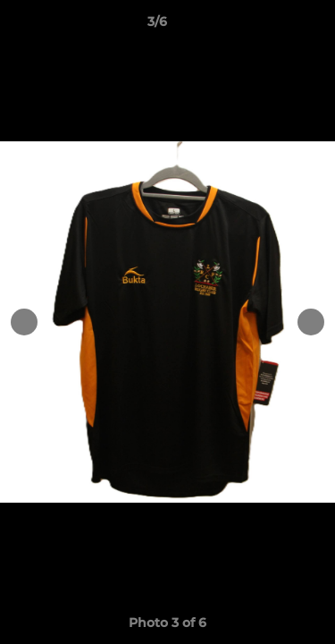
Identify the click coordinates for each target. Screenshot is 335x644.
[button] (271, 26)
